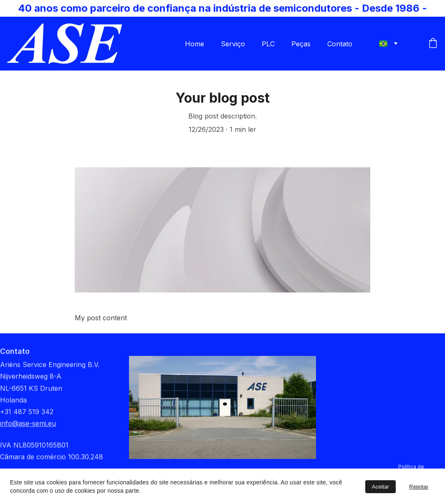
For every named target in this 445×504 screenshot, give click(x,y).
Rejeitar (419, 487)
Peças (301, 44)
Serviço (233, 44)
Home (195, 44)
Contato (340, 44)
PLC (268, 44)
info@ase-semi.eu (28, 429)
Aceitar (381, 487)
